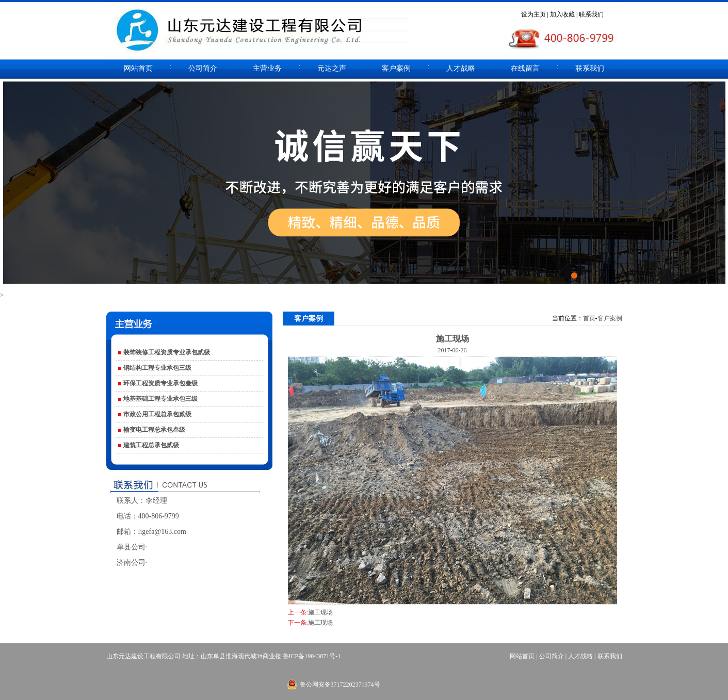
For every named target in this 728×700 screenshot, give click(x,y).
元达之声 (332, 68)
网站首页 (138, 68)
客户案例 (396, 68)
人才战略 (461, 68)
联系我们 (591, 14)
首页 (589, 318)
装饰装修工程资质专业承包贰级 (167, 352)
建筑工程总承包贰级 (151, 445)
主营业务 (267, 68)
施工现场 (320, 612)
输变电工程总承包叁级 (154, 430)
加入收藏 (562, 14)
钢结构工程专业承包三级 (157, 368)
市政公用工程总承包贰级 (157, 414)
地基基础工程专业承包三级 (160, 399)
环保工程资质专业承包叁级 (160, 383)
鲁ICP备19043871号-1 (312, 656)
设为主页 (533, 14)
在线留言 (525, 68)
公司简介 (203, 68)
